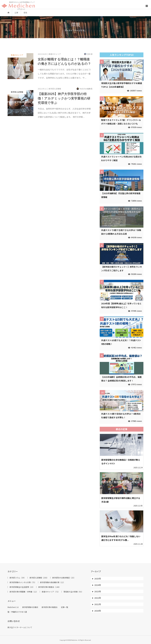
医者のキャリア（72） (51, 592)
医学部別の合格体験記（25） (64, 578)
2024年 (98, 585)
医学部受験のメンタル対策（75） (23, 582)
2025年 (98, 579)
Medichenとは (13, 607)
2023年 (98, 591)
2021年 (98, 604)
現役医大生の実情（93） (73, 592)
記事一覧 (65, 607)
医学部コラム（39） (18, 578)
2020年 (98, 611)
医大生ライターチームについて (20, 627)
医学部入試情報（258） (39, 578)
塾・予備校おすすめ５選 (17, 612)
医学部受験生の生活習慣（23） (22, 587)
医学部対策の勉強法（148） (49, 587)
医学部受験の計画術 (30, 607)
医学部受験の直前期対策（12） (52, 582)
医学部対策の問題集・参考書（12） (24, 592)
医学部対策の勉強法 (50, 607)
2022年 (98, 598)
